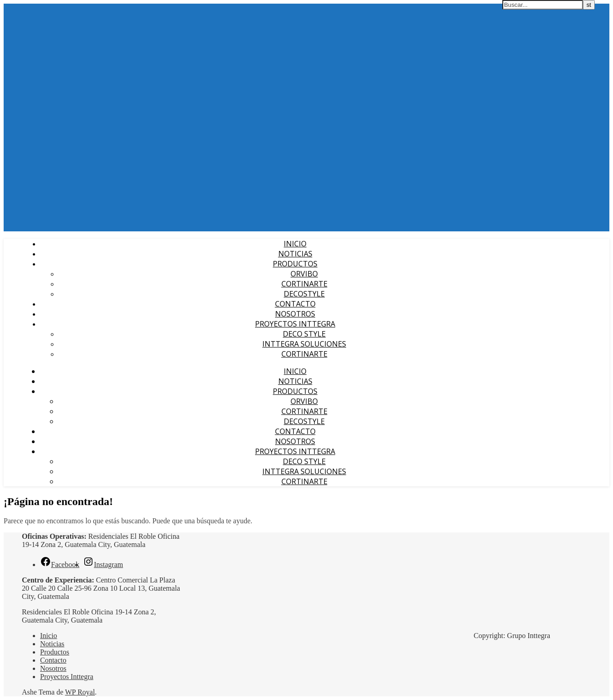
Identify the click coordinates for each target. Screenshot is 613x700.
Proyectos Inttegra (295, 324)
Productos (295, 264)
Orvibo (304, 274)
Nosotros (295, 314)
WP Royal (80, 692)
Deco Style (304, 334)
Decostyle (304, 294)
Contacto (295, 304)
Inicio (295, 244)
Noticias (295, 254)
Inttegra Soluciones (304, 344)
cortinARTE (304, 354)
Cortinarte (304, 284)
